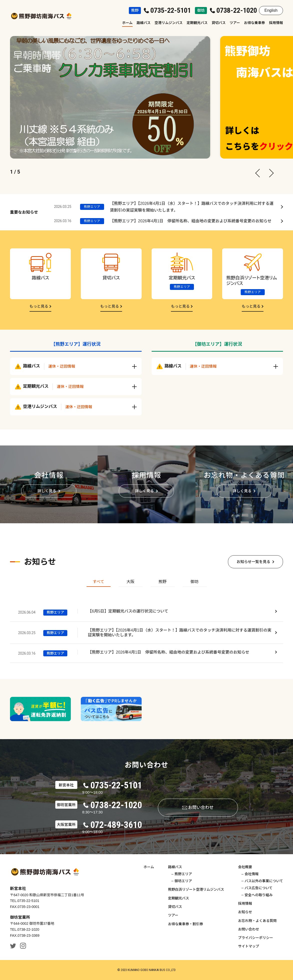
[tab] (99, 583)
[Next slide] (268, 172)
